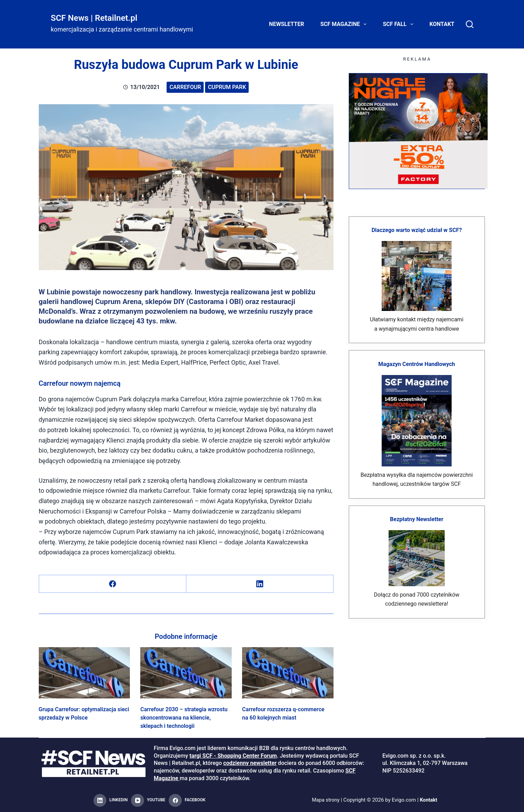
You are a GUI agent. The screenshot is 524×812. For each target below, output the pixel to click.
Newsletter (287, 24)
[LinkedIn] (260, 584)
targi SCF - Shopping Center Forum (233, 756)
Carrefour (185, 87)
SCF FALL (399, 24)
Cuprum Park (227, 87)
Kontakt (442, 24)
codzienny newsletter (250, 763)
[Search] (470, 24)
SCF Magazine (345, 24)
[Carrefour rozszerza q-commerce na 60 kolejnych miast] (288, 673)
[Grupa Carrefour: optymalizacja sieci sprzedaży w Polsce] (85, 673)
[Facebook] (113, 584)
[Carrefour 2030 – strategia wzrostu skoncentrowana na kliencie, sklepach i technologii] (186, 673)
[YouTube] (148, 801)
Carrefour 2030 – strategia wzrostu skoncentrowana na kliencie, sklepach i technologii (184, 718)
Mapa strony (325, 800)
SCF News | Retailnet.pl (94, 18)
